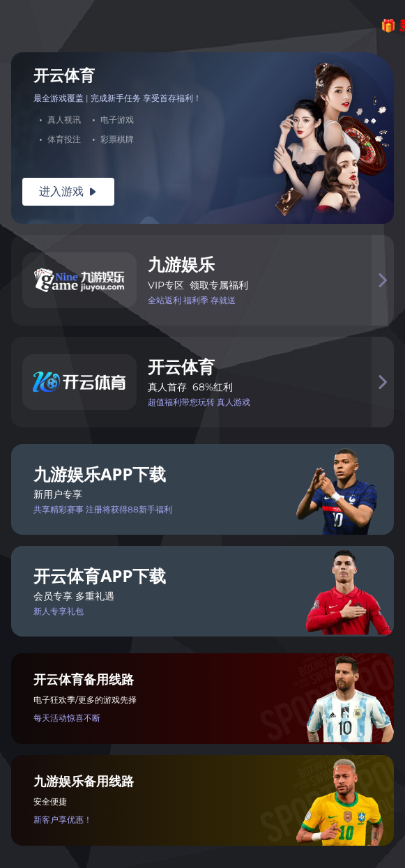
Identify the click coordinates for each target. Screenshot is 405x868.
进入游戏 (68, 191)
